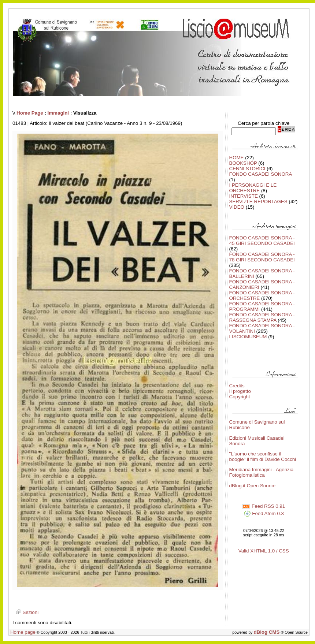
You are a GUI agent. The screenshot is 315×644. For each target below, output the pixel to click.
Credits (237, 386)
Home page (23, 632)
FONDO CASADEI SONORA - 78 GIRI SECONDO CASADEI (262, 257)
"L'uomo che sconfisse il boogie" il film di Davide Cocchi (263, 457)
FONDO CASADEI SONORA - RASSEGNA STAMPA (262, 317)
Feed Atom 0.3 (264, 513)
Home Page (30, 113)
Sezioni (26, 612)
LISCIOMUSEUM (248, 337)
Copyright (240, 397)
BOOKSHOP (243, 163)
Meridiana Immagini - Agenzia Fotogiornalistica (262, 472)
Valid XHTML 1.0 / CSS (264, 551)
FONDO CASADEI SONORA (261, 174)
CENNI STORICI (247, 169)
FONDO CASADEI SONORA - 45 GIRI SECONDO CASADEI (262, 241)
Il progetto (240, 391)
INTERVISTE (244, 196)
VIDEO (237, 207)
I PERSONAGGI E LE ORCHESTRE (253, 188)
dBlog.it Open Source (253, 486)
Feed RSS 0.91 (264, 506)
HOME (237, 158)
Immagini (58, 113)
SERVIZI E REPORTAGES (258, 202)
